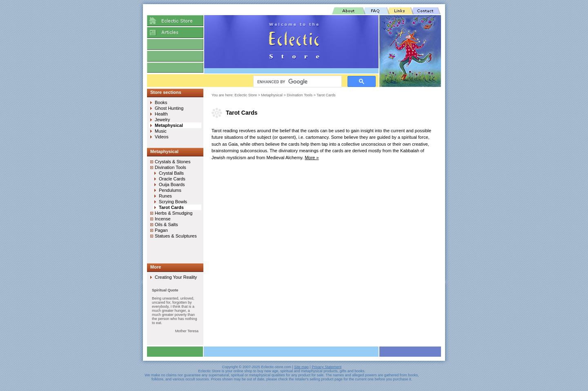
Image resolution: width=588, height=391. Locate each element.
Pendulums (170, 190)
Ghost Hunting (169, 108)
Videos (161, 137)
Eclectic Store (246, 95)
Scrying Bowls (173, 202)
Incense (163, 219)
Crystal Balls (171, 173)
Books (161, 102)
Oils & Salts (166, 224)
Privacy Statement (326, 367)
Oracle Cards (172, 179)
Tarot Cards (326, 95)
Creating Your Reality (176, 277)
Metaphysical (272, 95)
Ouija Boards (172, 184)
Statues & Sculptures (176, 236)
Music (161, 131)
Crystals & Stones (173, 162)
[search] (297, 82)
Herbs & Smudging (174, 213)
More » (312, 158)
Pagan (161, 230)
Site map (301, 367)
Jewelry (162, 120)
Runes (165, 196)
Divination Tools (300, 95)
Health (161, 114)
